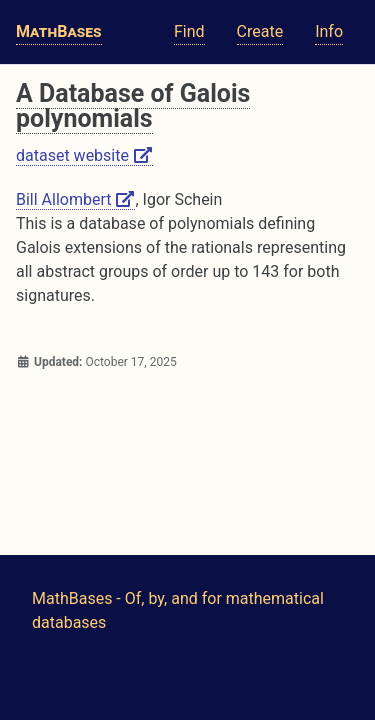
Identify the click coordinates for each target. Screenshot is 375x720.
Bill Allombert (75, 199)
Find (189, 31)
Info (329, 31)
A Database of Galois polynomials (133, 106)
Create (260, 31)
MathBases (59, 31)
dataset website (84, 155)
